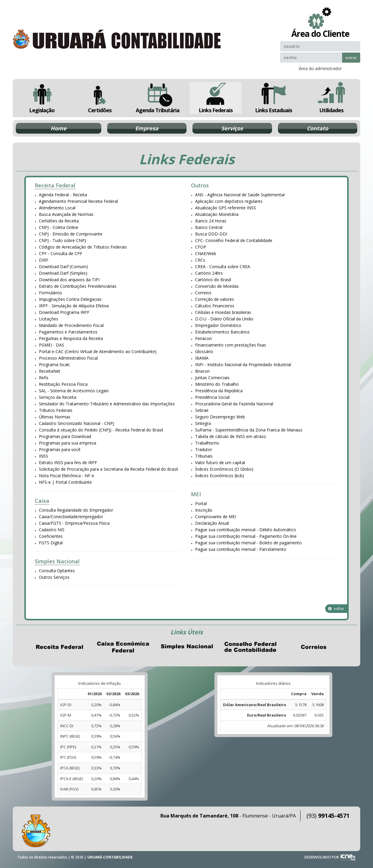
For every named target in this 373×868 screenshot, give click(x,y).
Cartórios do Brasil (213, 280)
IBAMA (202, 358)
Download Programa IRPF (64, 312)
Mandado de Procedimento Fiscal (71, 325)
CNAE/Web (206, 253)
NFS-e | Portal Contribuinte (65, 482)
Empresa (147, 128)
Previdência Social (212, 397)
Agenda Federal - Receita (63, 195)
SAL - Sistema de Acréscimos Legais (74, 391)
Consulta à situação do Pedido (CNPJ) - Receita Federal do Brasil (101, 430)
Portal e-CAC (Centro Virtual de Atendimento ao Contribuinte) (98, 351)
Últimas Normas (55, 417)
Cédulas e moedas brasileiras (223, 312)
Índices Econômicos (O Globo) (224, 469)
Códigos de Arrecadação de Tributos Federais (83, 247)
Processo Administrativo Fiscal (68, 358)
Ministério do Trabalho (217, 384)
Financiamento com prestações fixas (231, 345)
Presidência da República (219, 391)
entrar (351, 58)
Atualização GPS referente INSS (226, 208)
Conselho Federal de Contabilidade (250, 647)
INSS (44, 456)
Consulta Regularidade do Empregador (76, 510)
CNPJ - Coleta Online (59, 227)
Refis (44, 378)
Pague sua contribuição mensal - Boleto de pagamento (248, 543)
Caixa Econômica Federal (123, 647)
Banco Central (209, 227)
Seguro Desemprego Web (220, 417)
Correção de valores (215, 299)
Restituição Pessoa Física (63, 384)
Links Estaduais (273, 98)
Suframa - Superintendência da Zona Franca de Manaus (249, 430)
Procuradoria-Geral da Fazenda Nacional (234, 404)
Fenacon (203, 338)
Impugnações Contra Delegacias (70, 299)
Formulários (50, 293)
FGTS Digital (51, 543)
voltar (336, 608)
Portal (201, 503)
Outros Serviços (54, 577)
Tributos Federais (56, 410)
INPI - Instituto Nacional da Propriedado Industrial (243, 365)
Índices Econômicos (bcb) (220, 476)
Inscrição (204, 510)
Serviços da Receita (58, 397)
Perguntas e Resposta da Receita (71, 338)
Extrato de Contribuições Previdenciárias (78, 286)
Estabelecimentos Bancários (222, 332)
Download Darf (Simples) (63, 273)
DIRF (44, 260)
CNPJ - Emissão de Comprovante (71, 234)
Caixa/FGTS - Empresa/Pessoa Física (74, 523)
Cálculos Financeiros (215, 306)
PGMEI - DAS (52, 345)
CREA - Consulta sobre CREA (223, 267)
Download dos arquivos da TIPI (69, 280)
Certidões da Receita (59, 221)
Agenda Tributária (158, 98)
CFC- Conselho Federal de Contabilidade (234, 240)
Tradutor (204, 449)
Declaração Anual (212, 523)
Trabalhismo (207, 443)
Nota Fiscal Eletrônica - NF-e (67, 476)
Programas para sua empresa (68, 443)
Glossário (204, 351)
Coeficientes (51, 536)
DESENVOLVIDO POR (322, 857)
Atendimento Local (57, 208)
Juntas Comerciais (212, 378)
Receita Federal (55, 185)
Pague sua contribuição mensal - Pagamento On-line (246, 536)
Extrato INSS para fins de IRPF (68, 463)
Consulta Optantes (57, 571)
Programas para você (60, 449)
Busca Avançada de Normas (66, 214)
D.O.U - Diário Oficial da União (224, 319)
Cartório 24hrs (209, 273)
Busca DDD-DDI (211, 234)
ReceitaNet (50, 371)
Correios (203, 293)
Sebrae (202, 410)
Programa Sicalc (54, 365)
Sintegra (203, 423)
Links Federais (215, 98)
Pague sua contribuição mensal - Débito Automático (246, 530)
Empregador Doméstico (218, 325)
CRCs (200, 260)
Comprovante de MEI (216, 517)
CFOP (201, 247)
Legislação (42, 98)
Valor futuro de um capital (220, 463)
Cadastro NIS (52, 530)
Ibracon (202, 371)
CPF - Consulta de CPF (61, 253)
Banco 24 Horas (211, 221)
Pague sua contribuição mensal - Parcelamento (241, 549)
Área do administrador (320, 68)
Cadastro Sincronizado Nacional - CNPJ (76, 423)
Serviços (232, 128)
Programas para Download (65, 436)
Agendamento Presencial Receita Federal (78, 201)
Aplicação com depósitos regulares (229, 201)
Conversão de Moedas (217, 286)
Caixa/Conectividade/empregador (71, 517)
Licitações (49, 319)
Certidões (100, 98)
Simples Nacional (57, 561)
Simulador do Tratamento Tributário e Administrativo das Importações (107, 404)
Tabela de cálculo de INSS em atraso (231, 436)
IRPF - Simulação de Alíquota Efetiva (74, 306)
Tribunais (204, 456)
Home (59, 128)
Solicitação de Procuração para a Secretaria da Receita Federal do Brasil (108, 469)
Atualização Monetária (217, 214)
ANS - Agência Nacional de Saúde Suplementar (240, 195)
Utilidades (331, 98)
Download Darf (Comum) (63, 267)
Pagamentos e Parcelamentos (68, 332)
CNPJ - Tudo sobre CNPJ (62, 240)
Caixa (42, 501)
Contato (317, 128)
